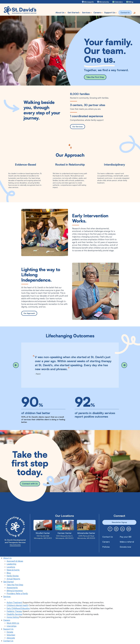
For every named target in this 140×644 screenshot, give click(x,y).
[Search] (134, 13)
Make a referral (127, 542)
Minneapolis (89, 2)
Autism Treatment (14, 602)
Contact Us (108, 537)
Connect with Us (30, 484)
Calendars (119, 2)
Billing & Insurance (15, 591)
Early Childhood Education (18, 608)
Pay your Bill (126, 537)
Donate (10, 632)
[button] (16, 365)
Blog (9, 573)
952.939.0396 (15, 545)
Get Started (8, 582)
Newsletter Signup (119, 522)
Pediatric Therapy (14, 611)
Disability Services (14, 614)
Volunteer (11, 635)
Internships (12, 626)
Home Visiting (13, 617)
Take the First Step (95, 77)
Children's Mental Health (17, 605)
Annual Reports (13, 579)
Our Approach (29, 313)
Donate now (125, 547)
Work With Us (13, 623)
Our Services (78, 127)
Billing (131, 2)
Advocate (11, 638)
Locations (11, 567)
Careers (106, 542)
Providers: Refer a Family (17, 594)
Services (7, 597)
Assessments (12, 588)
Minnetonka (104, 2)
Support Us (8, 629)
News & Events (13, 570)
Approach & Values (15, 561)
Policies (106, 547)
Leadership (11, 564)
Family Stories (13, 576)
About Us (7, 558)
